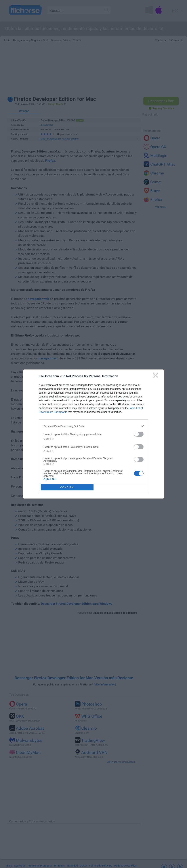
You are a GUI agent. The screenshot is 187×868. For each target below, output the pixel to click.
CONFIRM (67, 487)
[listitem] (93, 426)
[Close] (157, 376)
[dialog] (93, 434)
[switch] (139, 434)
